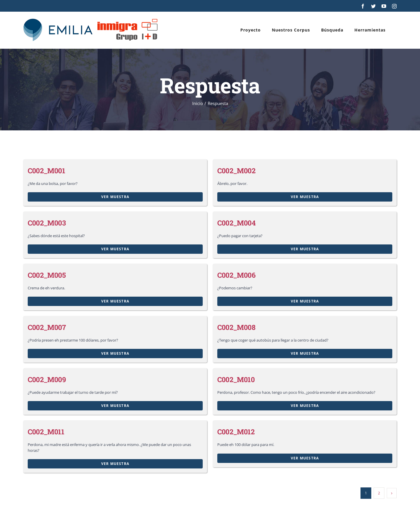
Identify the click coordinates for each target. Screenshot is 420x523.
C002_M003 (47, 223)
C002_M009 (47, 379)
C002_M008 (236, 327)
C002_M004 (237, 223)
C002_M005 (47, 275)
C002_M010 (236, 379)
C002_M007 (47, 327)
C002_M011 (46, 432)
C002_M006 (236, 275)
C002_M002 (236, 171)
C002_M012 (236, 432)
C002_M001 (47, 171)
